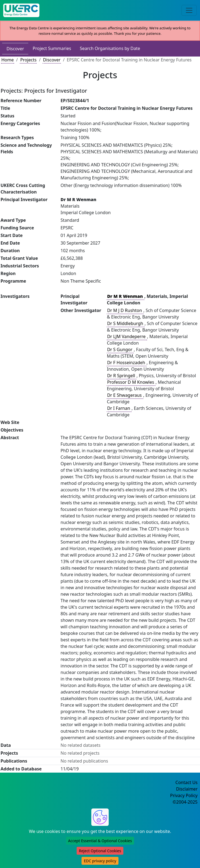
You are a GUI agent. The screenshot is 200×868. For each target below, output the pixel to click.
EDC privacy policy (100, 861)
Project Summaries (52, 48)
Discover (15, 49)
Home (8, 60)
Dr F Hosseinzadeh (127, 363)
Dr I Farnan (119, 408)
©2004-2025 (185, 802)
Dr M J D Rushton (125, 310)
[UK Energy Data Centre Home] (21, 10)
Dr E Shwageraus (125, 395)
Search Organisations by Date (110, 48)
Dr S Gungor (120, 349)
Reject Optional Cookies (100, 851)
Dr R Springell (122, 376)
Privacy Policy (184, 795)
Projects (28, 60)
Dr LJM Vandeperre (127, 336)
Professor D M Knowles (131, 382)
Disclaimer (187, 789)
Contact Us (187, 782)
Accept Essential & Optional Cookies (100, 841)
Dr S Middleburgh (126, 323)
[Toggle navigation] (189, 10)
